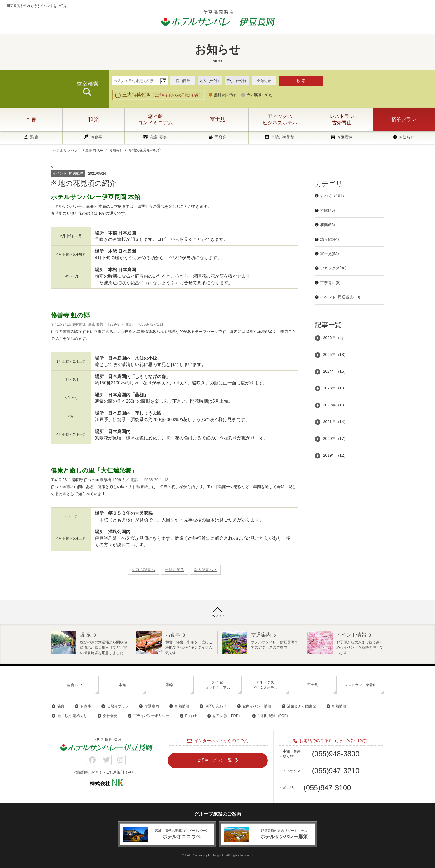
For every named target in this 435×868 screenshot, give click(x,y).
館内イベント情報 (257, 706)
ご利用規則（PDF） (274, 716)
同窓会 (220, 137)
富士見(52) (330, 254)
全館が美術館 (283, 137)
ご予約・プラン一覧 (215, 760)
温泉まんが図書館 (302, 706)
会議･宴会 (158, 137)
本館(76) (328, 210)
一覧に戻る (175, 570)
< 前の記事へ (144, 570)
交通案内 (345, 137)
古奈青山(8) (330, 283)
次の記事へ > (205, 570)
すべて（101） (333, 196)
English (191, 716)
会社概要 (110, 716)
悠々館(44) (330, 239)
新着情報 (182, 706)
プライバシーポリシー (151, 716)
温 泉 (34, 137)
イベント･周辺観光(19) (340, 297)
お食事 (96, 137)
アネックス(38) (333, 268)
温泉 (61, 706)
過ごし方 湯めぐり (72, 716)
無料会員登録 (225, 95)
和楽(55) (328, 225)
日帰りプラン (118, 706)
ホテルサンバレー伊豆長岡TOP (78, 150)
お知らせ (407, 137)
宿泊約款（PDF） (227, 716)
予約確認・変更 (259, 95)
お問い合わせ (216, 706)
